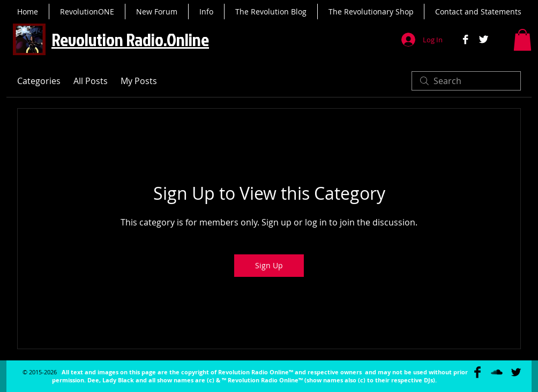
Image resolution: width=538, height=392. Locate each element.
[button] (522, 40)
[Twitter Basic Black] (516, 372)
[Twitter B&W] (484, 39)
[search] (466, 81)
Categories (39, 81)
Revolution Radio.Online (130, 39)
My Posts (139, 81)
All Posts (91, 81)
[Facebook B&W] (465, 39)
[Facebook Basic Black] (477, 372)
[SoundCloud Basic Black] (497, 372)
